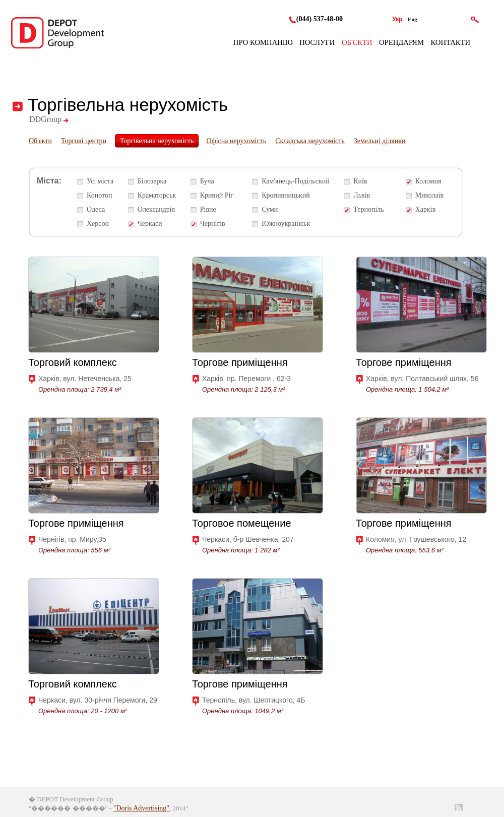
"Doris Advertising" (141, 808)
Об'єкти (357, 42)
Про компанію (263, 42)
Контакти (450, 42)
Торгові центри (84, 141)
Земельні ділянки (380, 141)
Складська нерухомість (310, 141)
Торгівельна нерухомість (157, 141)
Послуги (317, 42)
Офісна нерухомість (237, 141)
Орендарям (401, 42)
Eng (413, 19)
